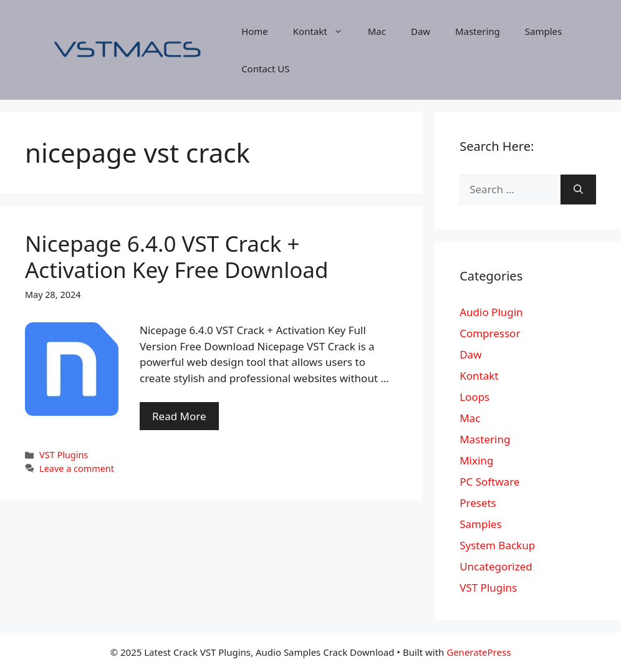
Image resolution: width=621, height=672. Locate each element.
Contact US (265, 69)
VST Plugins (64, 455)
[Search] (578, 190)
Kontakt (324, 31)
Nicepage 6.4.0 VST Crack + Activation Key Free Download (177, 257)
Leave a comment (77, 468)
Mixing (476, 460)
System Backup (497, 545)
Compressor (490, 333)
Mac (377, 31)
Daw (421, 31)
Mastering (478, 31)
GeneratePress (479, 652)
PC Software (489, 482)
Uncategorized (496, 566)
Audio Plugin (491, 312)
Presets (478, 503)
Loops (474, 397)
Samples (543, 31)
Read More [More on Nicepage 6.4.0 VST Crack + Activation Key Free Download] (179, 416)
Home (255, 31)
